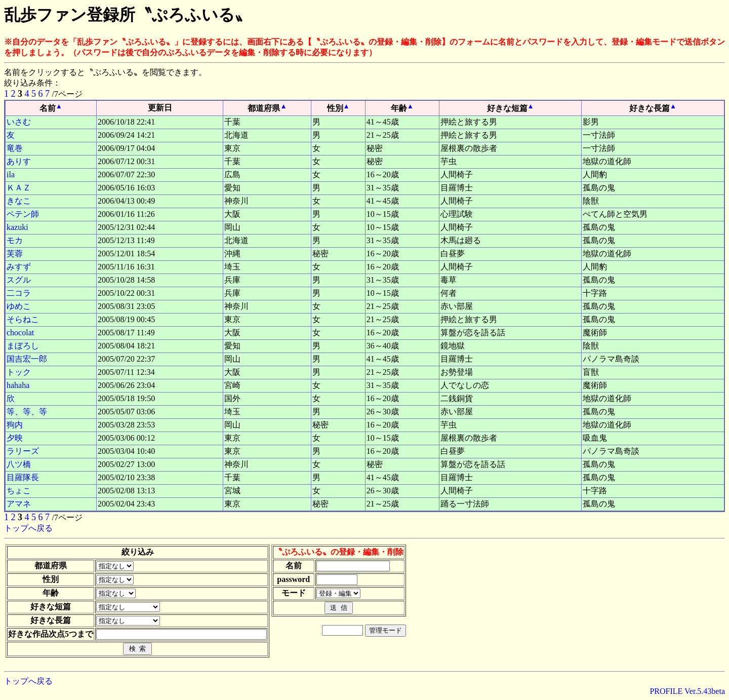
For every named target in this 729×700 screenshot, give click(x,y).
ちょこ (19, 491)
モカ (15, 240)
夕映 (15, 438)
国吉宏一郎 (27, 359)
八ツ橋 (19, 464)
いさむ (19, 122)
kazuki (17, 227)
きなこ (19, 201)
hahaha (18, 385)
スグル (19, 280)
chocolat (20, 333)
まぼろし (23, 346)
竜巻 (15, 148)
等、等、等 (27, 412)
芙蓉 (15, 254)
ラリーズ (23, 451)
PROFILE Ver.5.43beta (687, 691)
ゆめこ (19, 306)
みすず (19, 267)
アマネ (19, 504)
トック (19, 372)
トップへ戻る (28, 528)
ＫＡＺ (19, 188)
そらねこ (23, 319)
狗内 (15, 425)
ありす (19, 161)
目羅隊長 (23, 477)
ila (11, 174)
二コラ (19, 293)
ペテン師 (23, 214)
